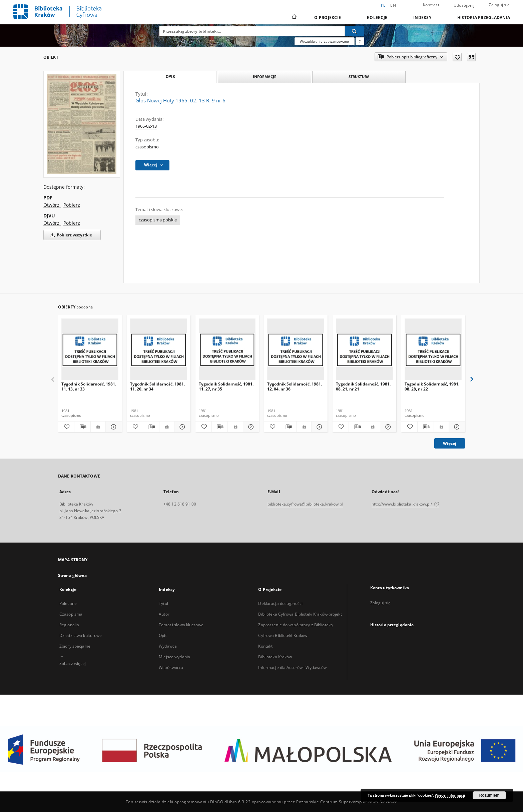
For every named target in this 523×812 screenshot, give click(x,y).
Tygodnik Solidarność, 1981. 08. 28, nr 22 (432, 386)
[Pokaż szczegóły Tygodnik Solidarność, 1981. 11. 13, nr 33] (113, 427)
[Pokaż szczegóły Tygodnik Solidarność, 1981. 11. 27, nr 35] (250, 427)
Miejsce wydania (174, 657)
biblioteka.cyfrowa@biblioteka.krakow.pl (305, 504)
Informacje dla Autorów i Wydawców (292, 667)
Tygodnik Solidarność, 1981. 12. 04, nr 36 (295, 386)
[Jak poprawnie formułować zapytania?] (360, 41)
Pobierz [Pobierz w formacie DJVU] (72, 223)
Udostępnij (464, 5)
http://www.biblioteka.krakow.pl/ (405, 504)
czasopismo (147, 147)
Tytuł (163, 603)
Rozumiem (489, 795)
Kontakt (265, 646)
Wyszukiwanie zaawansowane (325, 41)
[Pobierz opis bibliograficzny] (82, 427)
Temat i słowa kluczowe (181, 625)
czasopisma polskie (158, 220)
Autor (164, 614)
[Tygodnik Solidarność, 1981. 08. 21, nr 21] (364, 350)
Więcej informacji (450, 795)
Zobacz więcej (73, 663)
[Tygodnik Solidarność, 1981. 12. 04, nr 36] (296, 350)
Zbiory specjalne (75, 646)
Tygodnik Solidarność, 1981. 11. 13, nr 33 (89, 386)
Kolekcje (377, 18)
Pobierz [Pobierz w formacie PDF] (72, 205)
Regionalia (69, 625)
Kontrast (431, 5)
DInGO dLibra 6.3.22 (230, 802)
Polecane (68, 603)
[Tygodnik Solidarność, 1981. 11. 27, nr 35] (227, 350)
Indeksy (422, 18)
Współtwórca (171, 667)
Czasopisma (71, 614)
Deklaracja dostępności (280, 603)
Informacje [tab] (265, 77)
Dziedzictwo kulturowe (81, 635)
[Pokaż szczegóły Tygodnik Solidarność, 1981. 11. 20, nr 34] (181, 427)
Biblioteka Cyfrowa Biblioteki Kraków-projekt (300, 614)
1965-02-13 (146, 126)
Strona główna (73, 575)
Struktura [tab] (359, 77)
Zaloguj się (499, 5)
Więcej (450, 443)
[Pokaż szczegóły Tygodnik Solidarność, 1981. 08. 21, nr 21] (387, 427)
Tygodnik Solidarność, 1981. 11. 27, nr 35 (226, 386)
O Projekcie (328, 18)
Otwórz (52, 205)
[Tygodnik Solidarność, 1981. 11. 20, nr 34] (159, 350)
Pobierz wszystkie (70, 235)
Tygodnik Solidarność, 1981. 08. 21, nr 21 (363, 386)
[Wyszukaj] (355, 31)
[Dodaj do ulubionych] (457, 57)
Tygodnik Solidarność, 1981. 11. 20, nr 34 (157, 386)
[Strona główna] (294, 17)
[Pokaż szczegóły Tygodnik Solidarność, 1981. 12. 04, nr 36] (319, 427)
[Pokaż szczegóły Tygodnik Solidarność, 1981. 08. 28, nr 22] (456, 427)
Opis (163, 635)
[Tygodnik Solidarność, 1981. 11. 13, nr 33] (90, 350)
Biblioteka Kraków (275, 657)
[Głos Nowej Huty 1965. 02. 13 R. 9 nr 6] (82, 124)
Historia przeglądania (484, 18)
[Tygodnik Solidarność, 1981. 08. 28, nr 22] (433, 350)
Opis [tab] (170, 77)
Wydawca (168, 646)
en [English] (393, 5)
